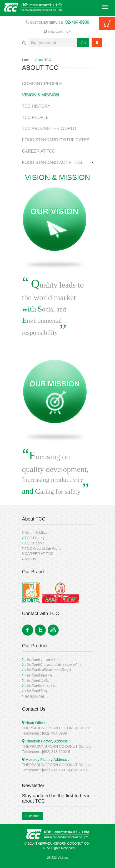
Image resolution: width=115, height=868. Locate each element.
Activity (30, 559)
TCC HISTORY (36, 106)
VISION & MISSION (41, 95)
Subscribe (32, 816)
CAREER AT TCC (39, 151)
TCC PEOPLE (35, 118)
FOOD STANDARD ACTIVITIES (52, 162)
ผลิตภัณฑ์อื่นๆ (36, 691)
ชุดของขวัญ (34, 696)
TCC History (34, 538)
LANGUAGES (57, 32)
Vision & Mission (38, 533)
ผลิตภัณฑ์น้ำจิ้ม (37, 680)
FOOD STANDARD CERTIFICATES (56, 140)
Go (83, 43)
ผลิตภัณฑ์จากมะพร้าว (42, 659)
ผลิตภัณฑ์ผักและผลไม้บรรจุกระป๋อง (53, 665)
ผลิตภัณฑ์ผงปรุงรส (40, 686)
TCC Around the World (43, 548)
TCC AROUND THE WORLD (49, 129)
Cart (107, 24)
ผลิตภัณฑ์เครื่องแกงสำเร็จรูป (48, 670)
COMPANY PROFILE (42, 84)
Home (26, 60)
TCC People (34, 543)
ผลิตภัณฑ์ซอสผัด (38, 675)
